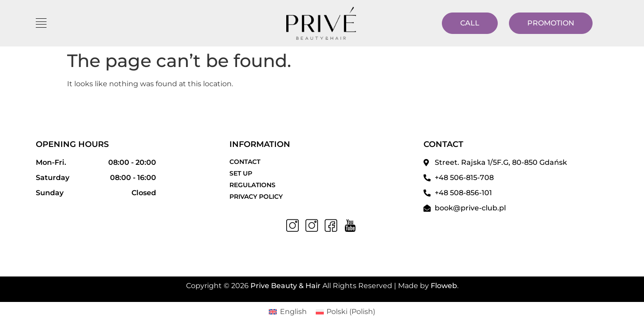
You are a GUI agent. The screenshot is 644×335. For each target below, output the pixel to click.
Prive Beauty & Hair (286, 286)
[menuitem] (288, 312)
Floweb (444, 286)
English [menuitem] (293, 312)
